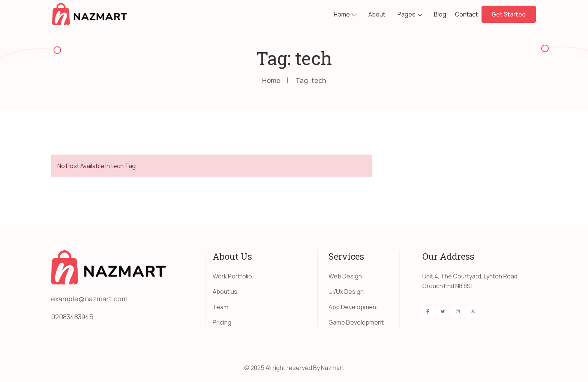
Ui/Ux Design (346, 292)
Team (220, 307)
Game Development (356, 322)
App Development (353, 307)
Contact (466, 14)
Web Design (345, 276)
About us (225, 292)
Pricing (222, 322)
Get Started (509, 14)
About (377, 14)
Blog (440, 14)
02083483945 (72, 317)
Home (342, 14)
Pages (406, 14)
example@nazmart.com (89, 299)
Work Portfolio (232, 276)
